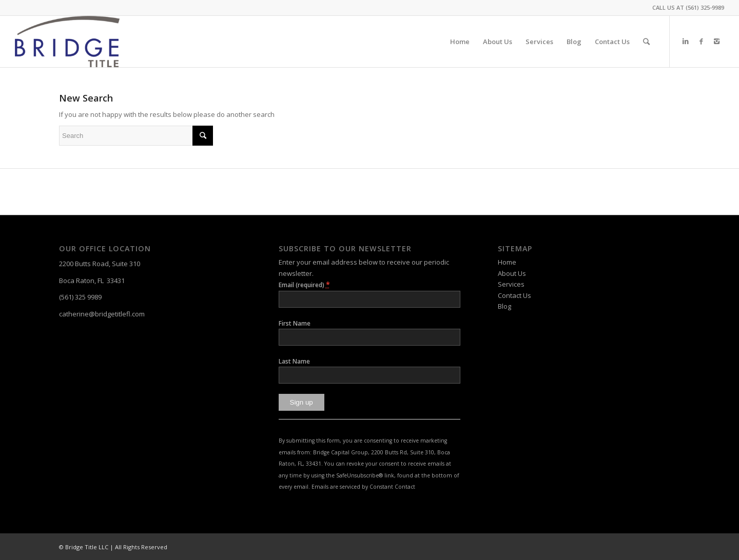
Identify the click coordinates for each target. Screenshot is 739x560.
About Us (512, 273)
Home (507, 262)
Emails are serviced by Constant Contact (363, 487)
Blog (504, 306)
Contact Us (514, 295)
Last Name (294, 361)
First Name (295, 323)
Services (511, 284)
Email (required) (304, 284)
